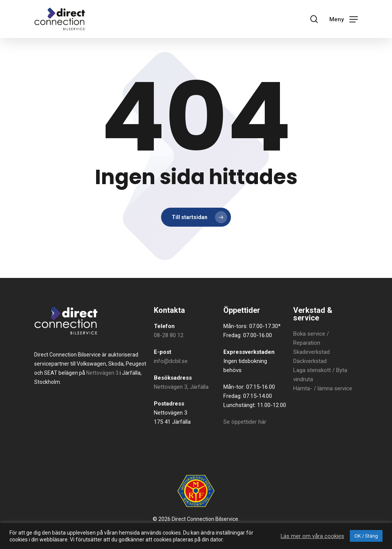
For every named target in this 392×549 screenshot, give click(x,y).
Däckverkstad (310, 361)
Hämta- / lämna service (323, 388)
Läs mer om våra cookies (312, 536)
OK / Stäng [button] (366, 536)
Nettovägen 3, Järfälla (181, 387)
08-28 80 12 (169, 335)
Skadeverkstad (311, 352)
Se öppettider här (245, 422)
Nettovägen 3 (102, 373)
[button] (344, 19)
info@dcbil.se (171, 361)
